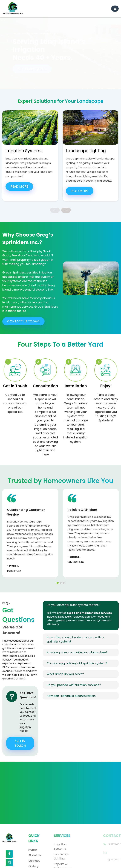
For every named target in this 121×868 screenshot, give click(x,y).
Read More (19, 159)
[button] (58, 555)
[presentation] (55, 183)
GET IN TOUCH (20, 716)
